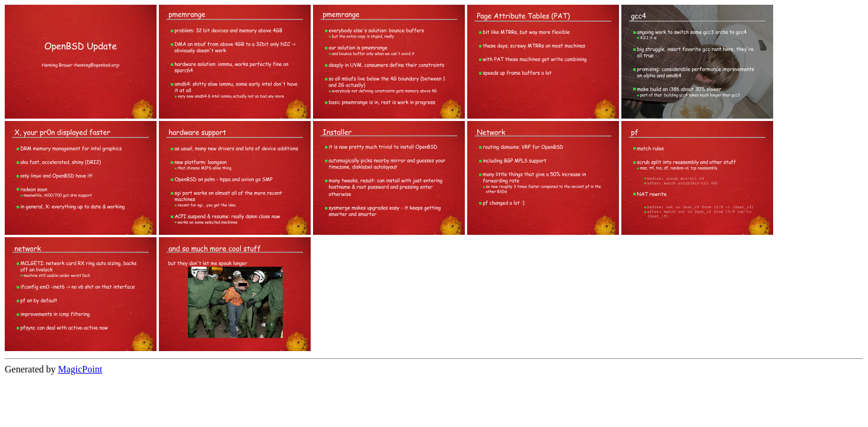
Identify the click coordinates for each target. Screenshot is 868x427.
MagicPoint (80, 369)
